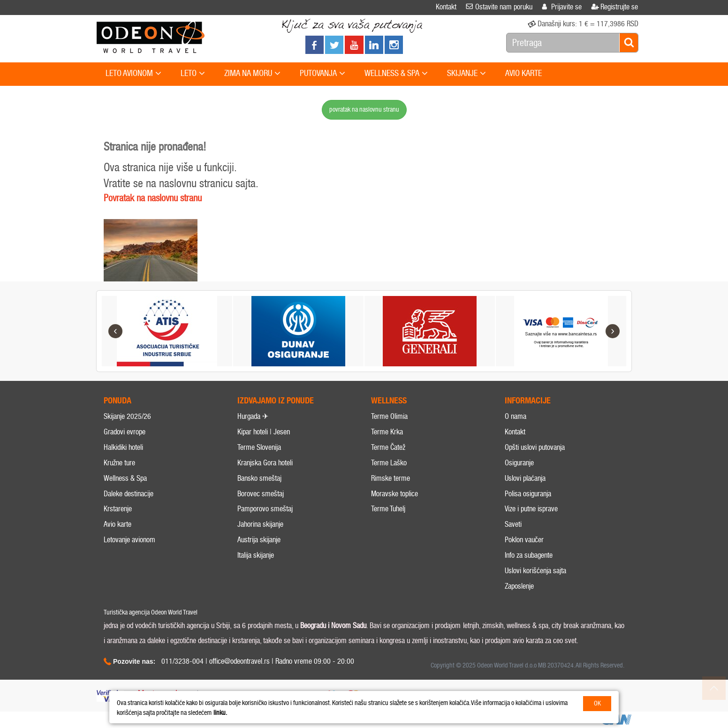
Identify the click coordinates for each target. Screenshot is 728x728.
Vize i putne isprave (531, 509)
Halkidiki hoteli (123, 447)
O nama (516, 416)
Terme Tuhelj (388, 509)
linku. (220, 713)
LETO (193, 74)
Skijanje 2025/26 (127, 416)
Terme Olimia (389, 416)
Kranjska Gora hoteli (265, 463)
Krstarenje (118, 509)
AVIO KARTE (523, 73)
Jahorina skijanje (260, 524)
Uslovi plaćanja (525, 478)
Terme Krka (387, 432)
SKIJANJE (466, 74)
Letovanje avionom (129, 540)
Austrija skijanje (259, 540)
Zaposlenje (519, 586)
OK (597, 703)
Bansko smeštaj (259, 478)
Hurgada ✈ (253, 416)
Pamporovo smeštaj (265, 509)
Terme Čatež (388, 447)
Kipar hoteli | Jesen (264, 432)
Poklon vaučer (524, 540)
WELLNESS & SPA (396, 74)
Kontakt (515, 432)
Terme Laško (389, 463)
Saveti (513, 524)
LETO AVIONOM (133, 74)
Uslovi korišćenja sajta (535, 571)
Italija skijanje (256, 555)
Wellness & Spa (125, 478)
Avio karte (118, 524)
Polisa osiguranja (528, 494)
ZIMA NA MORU (252, 74)
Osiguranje (519, 463)
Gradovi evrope (125, 432)
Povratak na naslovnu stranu (153, 198)
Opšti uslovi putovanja (535, 447)
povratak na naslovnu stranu (364, 110)
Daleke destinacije (129, 494)
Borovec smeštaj (261, 494)
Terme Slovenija (259, 447)
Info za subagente (529, 555)
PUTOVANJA (322, 74)
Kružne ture (119, 463)
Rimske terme (391, 478)
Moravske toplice (394, 494)
